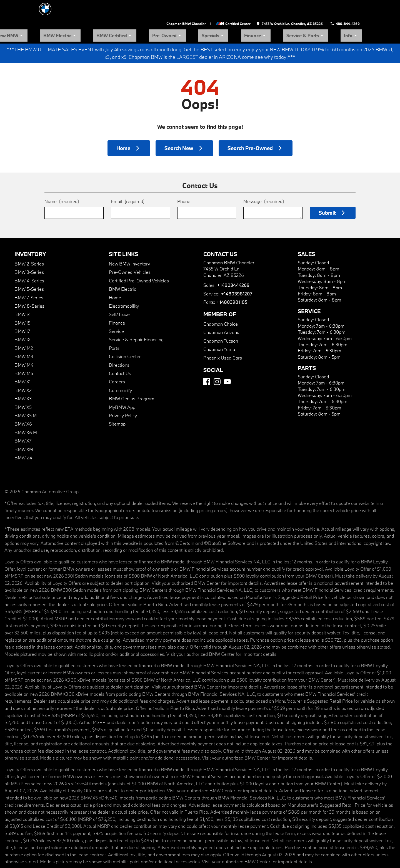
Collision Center (125, 337)
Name (62, 182)
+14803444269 (233, 266)
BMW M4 (24, 345)
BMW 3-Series (29, 253)
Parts (114, 328)
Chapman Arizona (221, 313)
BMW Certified (187, 15)
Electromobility (124, 286)
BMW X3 (23, 379)
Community (120, 370)
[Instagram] (217, 362)
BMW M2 (24, 328)
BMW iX (22, 320)
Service (116, 312)
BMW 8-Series (29, 286)
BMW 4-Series (29, 261)
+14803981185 (232, 282)
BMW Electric (147, 15)
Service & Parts (325, 15)
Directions (119, 345)
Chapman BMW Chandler (192, 6)
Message (264, 182)
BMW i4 (22, 295)
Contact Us (120, 354)
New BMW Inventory (129, 244)
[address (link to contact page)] (294, 6)
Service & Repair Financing (136, 320)
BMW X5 (23, 387)
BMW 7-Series (29, 278)
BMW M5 (24, 354)
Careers (117, 362)
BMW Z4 (23, 438)
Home (115, 278)
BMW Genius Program (132, 379)
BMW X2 (23, 370)
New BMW (110, 15)
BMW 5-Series (29, 269)
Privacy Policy (123, 396)
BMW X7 (23, 421)
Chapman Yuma (219, 330)
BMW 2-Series (29, 244)
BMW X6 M (26, 413)
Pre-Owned (226, 15)
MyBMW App (122, 387)
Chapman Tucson (221, 321)
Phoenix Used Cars (223, 338)
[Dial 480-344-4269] (347, 6)
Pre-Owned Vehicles (130, 253)
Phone (184, 182)
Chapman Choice (221, 304)
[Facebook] (207, 362)
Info (357, 15)
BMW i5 (22, 303)
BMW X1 (23, 362)
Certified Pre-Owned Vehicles (139, 261)
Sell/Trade (119, 295)
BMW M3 (24, 337)
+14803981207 (236, 274)
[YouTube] (227, 362)
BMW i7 (22, 312)
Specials (259, 15)
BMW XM (24, 430)
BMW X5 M (26, 396)
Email (128, 182)
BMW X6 (23, 404)
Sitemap (117, 404)
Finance (288, 15)
